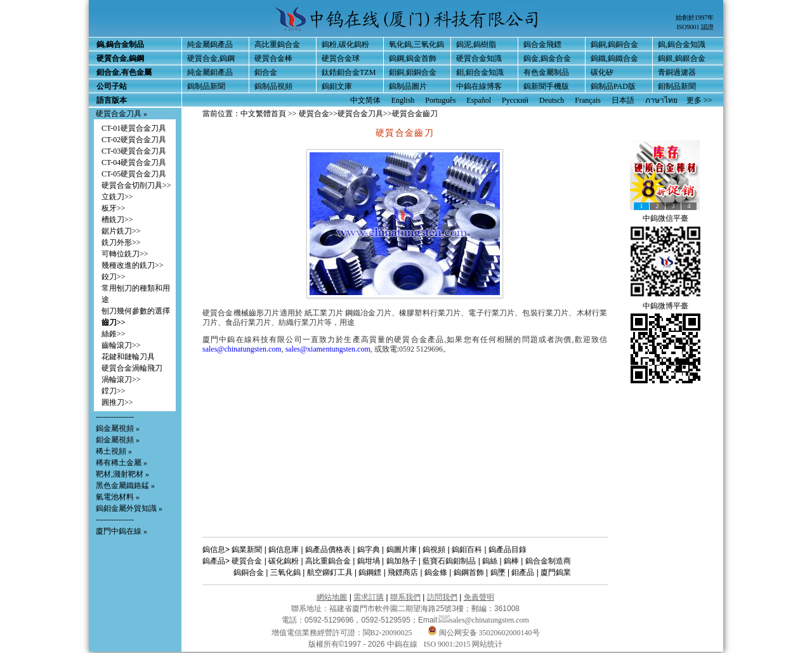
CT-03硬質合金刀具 (134, 151)
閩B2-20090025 (388, 633)
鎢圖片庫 (402, 550)
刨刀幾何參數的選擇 (136, 311)
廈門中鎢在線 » (121, 531)
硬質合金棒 (273, 58)
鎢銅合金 (249, 572)
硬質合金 (314, 114)
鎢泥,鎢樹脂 (476, 44)
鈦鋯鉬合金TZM (349, 72)
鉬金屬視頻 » (118, 440)
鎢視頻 (434, 550)
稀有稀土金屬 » (121, 463)
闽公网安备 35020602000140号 (484, 633)
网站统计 (487, 644)
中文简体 (365, 100)
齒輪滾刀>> (121, 345)
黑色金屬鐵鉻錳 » (125, 485)
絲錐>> (114, 334)
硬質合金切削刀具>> (136, 185)
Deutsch (552, 100)
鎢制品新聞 (206, 86)
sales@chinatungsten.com (242, 349)
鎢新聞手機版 (546, 86)
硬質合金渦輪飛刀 (132, 368)
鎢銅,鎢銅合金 (614, 44)
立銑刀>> (117, 197)
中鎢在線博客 (479, 86)
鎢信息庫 (284, 550)
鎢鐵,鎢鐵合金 (614, 58)
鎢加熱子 (402, 561)
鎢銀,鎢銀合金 (682, 58)
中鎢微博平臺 (665, 306)
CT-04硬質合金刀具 (134, 162)
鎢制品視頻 (273, 86)
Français (588, 100)
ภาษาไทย (661, 100)
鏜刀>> (114, 391)
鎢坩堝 (369, 561)
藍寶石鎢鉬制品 (449, 561)
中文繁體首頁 (263, 114)
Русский (515, 100)
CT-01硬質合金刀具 (134, 128)
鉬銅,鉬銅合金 (413, 72)
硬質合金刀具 (360, 114)
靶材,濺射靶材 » (122, 474)
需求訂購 (369, 597)
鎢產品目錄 (507, 550)
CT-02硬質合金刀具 (134, 140)
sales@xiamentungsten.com (328, 349)
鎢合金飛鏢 (542, 44)
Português (440, 100)
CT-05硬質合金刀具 (134, 174)
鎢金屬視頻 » (118, 428)
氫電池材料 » (118, 497)
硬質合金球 (341, 58)
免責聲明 (479, 597)
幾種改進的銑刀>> (133, 265)
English (403, 100)
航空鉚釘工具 (330, 572)
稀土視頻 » (114, 451)
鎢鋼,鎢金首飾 (413, 58)
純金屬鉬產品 (210, 72)
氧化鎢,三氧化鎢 (416, 44)
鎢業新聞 (247, 550)
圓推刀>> (117, 402)
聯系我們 (405, 597)
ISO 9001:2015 (448, 644)
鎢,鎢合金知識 (682, 44)
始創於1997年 (695, 17)
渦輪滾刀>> (121, 379)
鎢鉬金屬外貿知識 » (129, 508)
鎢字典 (369, 550)
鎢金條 (436, 572)
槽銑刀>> (117, 220)
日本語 (623, 100)
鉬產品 (523, 572)
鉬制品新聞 (677, 86)
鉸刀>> (114, 277)
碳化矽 (602, 72)
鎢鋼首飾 (469, 572)
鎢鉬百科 (467, 550)
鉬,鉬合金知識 (480, 72)
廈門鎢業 (556, 572)
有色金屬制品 (546, 72)
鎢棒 (511, 561)
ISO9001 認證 (695, 27)
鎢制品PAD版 (613, 86)
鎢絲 (490, 561)
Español (479, 100)
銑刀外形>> (121, 242)
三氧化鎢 (285, 572)
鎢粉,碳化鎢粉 (345, 44)
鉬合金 (266, 72)
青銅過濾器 (677, 72)
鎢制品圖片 (408, 86)
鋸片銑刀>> (121, 231)
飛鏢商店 (403, 572)
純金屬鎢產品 (210, 44)
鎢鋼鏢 (370, 572)
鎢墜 (498, 572)
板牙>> (114, 208)
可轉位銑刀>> (125, 254)
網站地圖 (332, 597)
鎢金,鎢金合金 (547, 58)
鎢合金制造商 (548, 561)
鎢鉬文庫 (337, 86)
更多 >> (699, 100)
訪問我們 (442, 597)
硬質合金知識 (479, 58)
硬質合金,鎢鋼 (211, 58)
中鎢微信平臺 (665, 218)
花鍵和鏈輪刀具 (128, 357)
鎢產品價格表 (328, 550)
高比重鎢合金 (277, 44)
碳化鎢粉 (284, 561)
